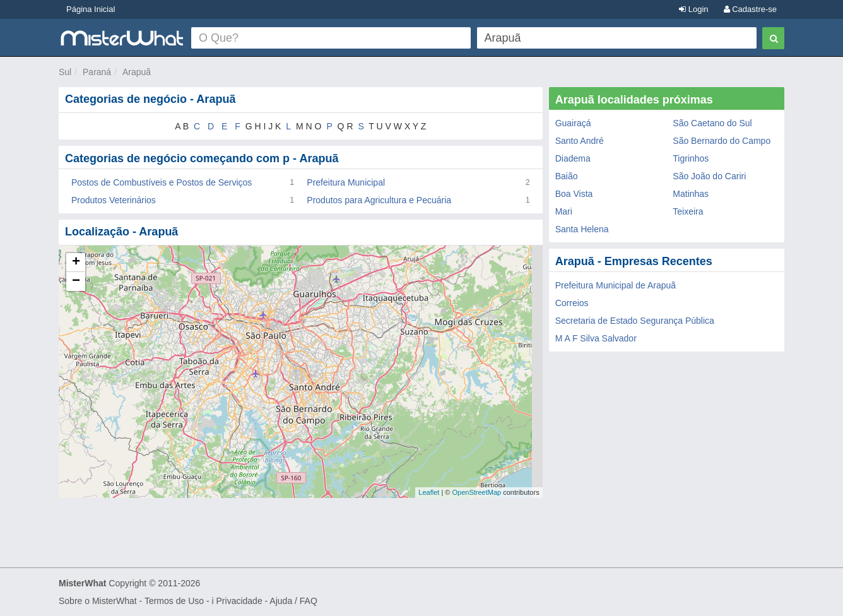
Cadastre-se (750, 9)
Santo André (580, 141)
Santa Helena (582, 229)
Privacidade (239, 601)
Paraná (97, 72)
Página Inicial (91, 9)
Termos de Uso (174, 601)
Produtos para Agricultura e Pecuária (379, 200)
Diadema (573, 158)
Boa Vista (574, 194)
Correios (572, 303)
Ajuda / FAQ (293, 601)
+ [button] (76, 263)
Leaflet (429, 492)
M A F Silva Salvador (596, 338)
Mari (564, 211)
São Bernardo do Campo (722, 141)
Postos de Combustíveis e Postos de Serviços (162, 182)
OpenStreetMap (476, 492)
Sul (65, 72)
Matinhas (691, 194)
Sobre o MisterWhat (98, 601)
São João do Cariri (709, 176)
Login (693, 9)
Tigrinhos (691, 158)
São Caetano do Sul (712, 123)
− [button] (76, 281)
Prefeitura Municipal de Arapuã (616, 285)
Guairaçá (573, 123)
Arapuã (137, 72)
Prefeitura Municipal (346, 182)
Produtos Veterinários (114, 200)
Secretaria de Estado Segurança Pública (635, 321)
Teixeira (688, 211)
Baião (567, 176)
